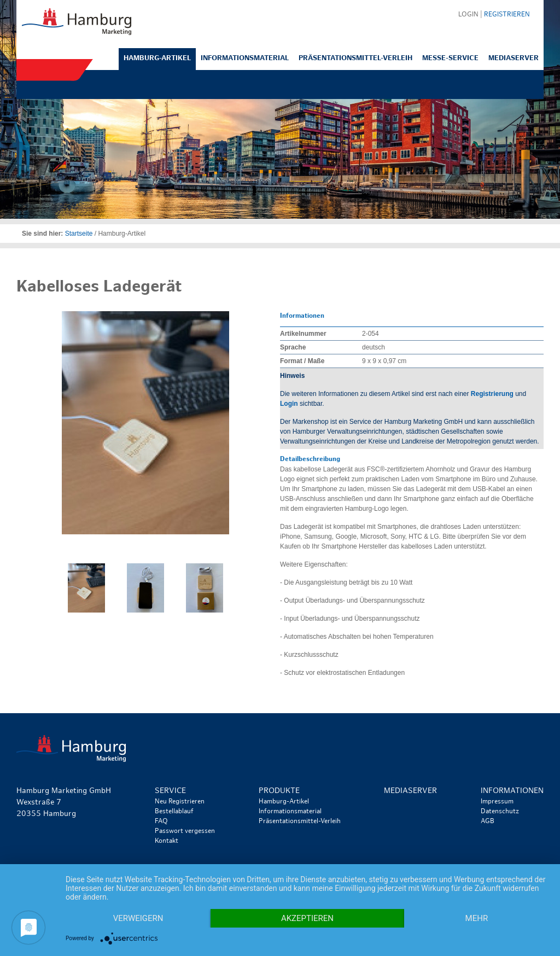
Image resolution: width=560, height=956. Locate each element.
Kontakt (167, 841)
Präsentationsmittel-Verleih (355, 59)
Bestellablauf (174, 812)
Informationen (512, 791)
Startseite (79, 234)
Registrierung (492, 394)
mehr (477, 918)
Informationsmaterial (245, 59)
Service (170, 791)
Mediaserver (514, 59)
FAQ (161, 821)
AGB (488, 821)
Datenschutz (500, 812)
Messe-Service (450, 59)
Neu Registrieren (180, 802)
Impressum (497, 802)
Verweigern (138, 918)
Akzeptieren (307, 918)
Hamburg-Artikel (157, 59)
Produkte (279, 791)
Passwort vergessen (185, 831)
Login (289, 404)
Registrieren (507, 15)
